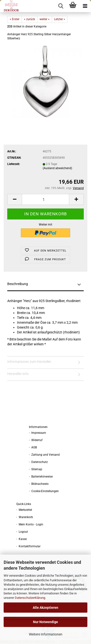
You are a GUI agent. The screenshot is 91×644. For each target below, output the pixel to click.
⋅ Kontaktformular (28, 546)
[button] (15, 199)
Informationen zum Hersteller (29, 362)
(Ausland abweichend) (57, 168)
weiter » (45, 19)
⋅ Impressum (37, 433)
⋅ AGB (33, 447)
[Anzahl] (45, 199)
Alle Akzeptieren (45, 608)
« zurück (29, 19)
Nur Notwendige (45, 622)
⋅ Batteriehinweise (41, 477)
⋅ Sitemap (36, 469)
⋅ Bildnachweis (39, 484)
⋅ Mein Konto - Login (30, 524)
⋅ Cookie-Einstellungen (44, 491)
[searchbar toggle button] (61, 6)
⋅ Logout (22, 532)
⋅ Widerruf (36, 440)
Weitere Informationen (46, 634)
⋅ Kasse (21, 539)
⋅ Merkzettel (24, 510)
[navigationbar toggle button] (85, 6)
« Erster (15, 19)
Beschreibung (18, 284)
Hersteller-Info (18, 374)
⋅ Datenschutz (38, 462)
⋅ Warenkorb (25, 517)
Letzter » (60, 19)
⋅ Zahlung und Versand (44, 455)
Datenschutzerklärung (30, 598)
